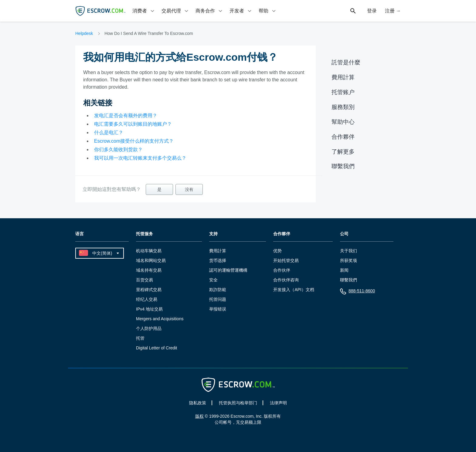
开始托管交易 (286, 260)
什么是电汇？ (109, 133)
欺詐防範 (218, 290)
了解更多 (343, 152)
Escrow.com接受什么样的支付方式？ (134, 141)
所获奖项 (348, 260)
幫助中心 (343, 122)
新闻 (344, 270)
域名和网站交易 (151, 260)
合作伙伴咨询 (286, 280)
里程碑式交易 (149, 290)
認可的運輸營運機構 (228, 270)
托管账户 (343, 92)
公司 (344, 234)
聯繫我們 (343, 166)
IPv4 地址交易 (149, 309)
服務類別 (343, 107)
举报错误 (218, 309)
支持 (213, 234)
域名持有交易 (149, 270)
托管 (140, 338)
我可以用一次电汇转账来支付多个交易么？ (140, 158)
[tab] (144, 11)
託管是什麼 (346, 62)
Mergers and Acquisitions (160, 319)
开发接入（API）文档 (294, 290)
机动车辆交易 (149, 251)
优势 (277, 251)
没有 (189, 189)
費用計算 (343, 77)
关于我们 (348, 251)
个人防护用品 (149, 328)
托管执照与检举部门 (238, 403)
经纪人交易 (147, 299)
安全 (213, 280)
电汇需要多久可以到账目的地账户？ (133, 124)
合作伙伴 (282, 270)
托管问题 (218, 299)
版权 (199, 416)
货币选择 (218, 260)
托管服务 (144, 234)
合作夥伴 (343, 137)
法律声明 (278, 403)
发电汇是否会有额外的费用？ (126, 116)
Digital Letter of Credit (156, 348)
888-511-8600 (357, 292)
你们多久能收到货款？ (118, 150)
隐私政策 (198, 403)
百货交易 (144, 280)
